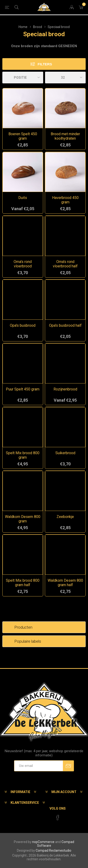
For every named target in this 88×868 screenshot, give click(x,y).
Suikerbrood (65, 453)
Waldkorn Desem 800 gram (23, 519)
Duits (23, 198)
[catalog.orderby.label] (23, 78)
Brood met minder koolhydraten (65, 136)
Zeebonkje (65, 517)
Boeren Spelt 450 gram (23, 136)
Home (23, 27)
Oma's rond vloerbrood (23, 264)
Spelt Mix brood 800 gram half (23, 583)
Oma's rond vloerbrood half (65, 264)
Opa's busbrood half (65, 325)
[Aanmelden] (38, 766)
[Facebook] (58, 818)
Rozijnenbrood (65, 389)
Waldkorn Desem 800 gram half (65, 583)
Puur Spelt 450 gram (23, 389)
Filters (45, 64)
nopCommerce (43, 842)
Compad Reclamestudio (54, 850)
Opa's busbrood (23, 325)
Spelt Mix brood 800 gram (23, 455)
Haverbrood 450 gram (65, 200)
